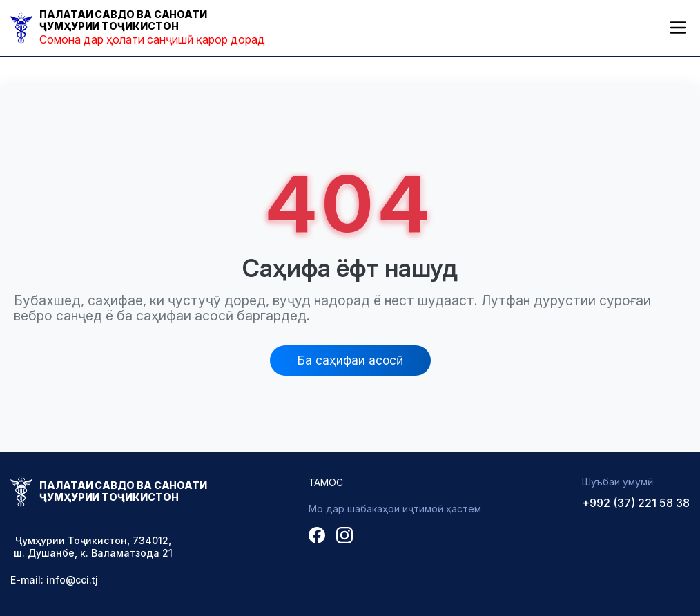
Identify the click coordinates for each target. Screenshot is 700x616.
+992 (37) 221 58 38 (636, 503)
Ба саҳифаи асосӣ (350, 360)
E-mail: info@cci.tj (54, 580)
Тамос (326, 482)
